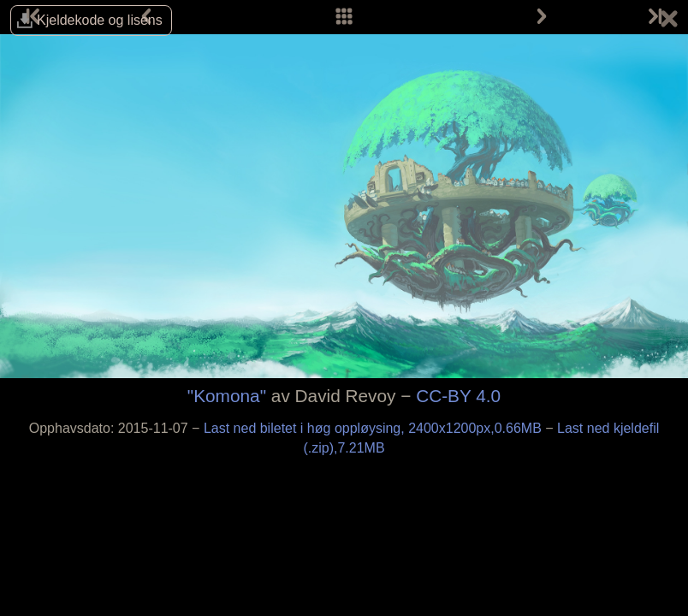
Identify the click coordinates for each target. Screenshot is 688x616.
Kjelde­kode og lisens (100, 20)
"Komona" (227, 396)
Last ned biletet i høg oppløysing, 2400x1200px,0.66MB (374, 428)
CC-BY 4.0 (458, 396)
